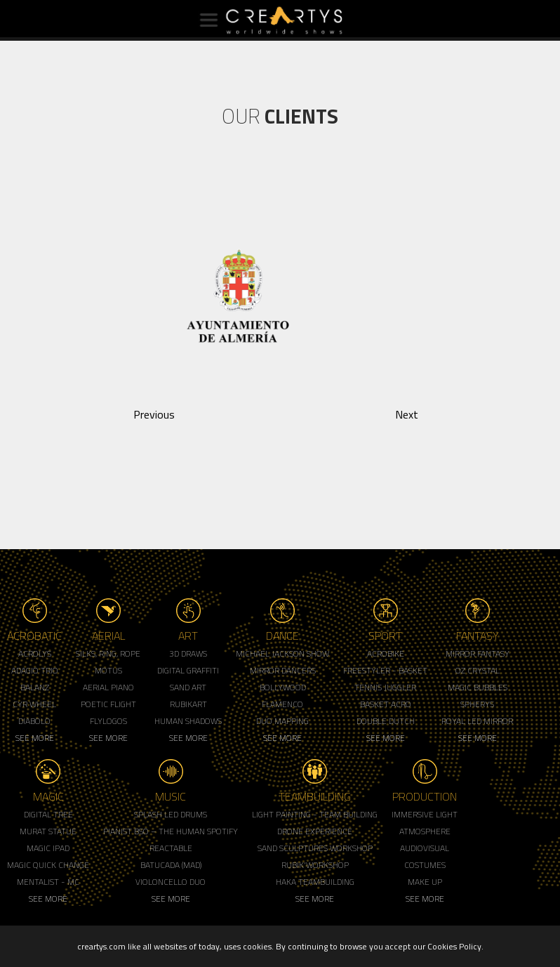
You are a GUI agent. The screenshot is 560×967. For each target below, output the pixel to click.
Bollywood (283, 687)
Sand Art (188, 687)
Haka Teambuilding (315, 882)
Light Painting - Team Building (315, 814)
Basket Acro (386, 704)
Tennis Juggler (385, 687)
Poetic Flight (108, 704)
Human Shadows (188, 721)
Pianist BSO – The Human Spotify (171, 831)
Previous (154, 414)
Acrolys (35, 653)
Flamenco (282, 704)
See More (35, 738)
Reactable (171, 848)
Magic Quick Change (48, 865)
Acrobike (386, 653)
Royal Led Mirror (477, 721)
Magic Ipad (48, 848)
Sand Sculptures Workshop (315, 848)
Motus (108, 670)
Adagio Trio (35, 670)
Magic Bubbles (478, 687)
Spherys (477, 704)
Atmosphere (425, 831)
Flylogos (108, 721)
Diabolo (34, 721)
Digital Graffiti (188, 670)
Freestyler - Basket (385, 670)
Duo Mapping (282, 721)
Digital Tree (48, 814)
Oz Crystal (478, 670)
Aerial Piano (108, 687)
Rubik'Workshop (315, 865)
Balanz (35, 687)
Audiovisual (425, 848)
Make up (425, 882)
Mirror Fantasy (478, 653)
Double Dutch (386, 721)
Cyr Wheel (34, 704)
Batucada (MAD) (171, 865)
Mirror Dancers (283, 670)
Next (407, 414)
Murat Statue (48, 831)
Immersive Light (425, 814)
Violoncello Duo (171, 882)
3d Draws (188, 653)
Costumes (425, 865)
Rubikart (188, 704)
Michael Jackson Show (282, 653)
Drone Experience (315, 831)
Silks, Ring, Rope (108, 653)
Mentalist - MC (48, 882)
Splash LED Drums (171, 814)
